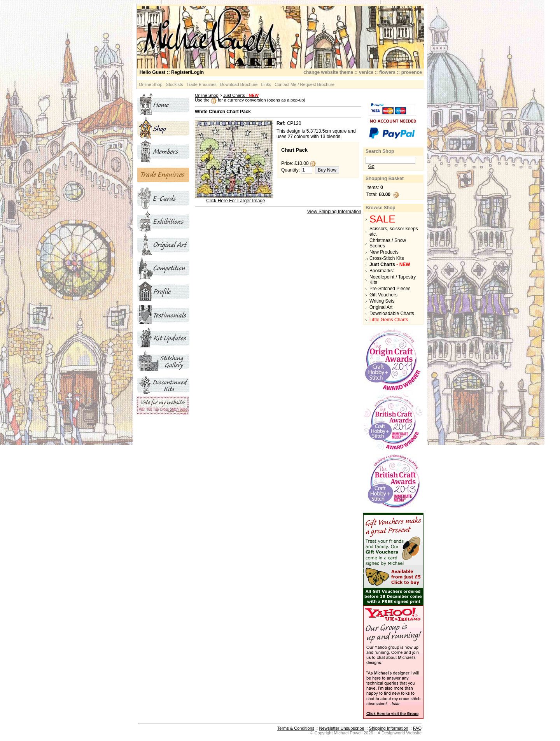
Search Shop (380, 151)
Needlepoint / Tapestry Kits (393, 280)
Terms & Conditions (296, 728)
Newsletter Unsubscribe (341, 728)
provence (412, 72)
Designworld (393, 733)
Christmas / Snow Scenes (388, 243)
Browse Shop (381, 208)
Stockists (175, 84)
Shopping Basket (385, 179)
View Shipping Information (334, 212)
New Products (384, 252)
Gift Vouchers (383, 295)
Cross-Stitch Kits (387, 258)
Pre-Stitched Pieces (390, 289)
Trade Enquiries (202, 84)
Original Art (381, 307)
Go (371, 166)
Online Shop (151, 84)
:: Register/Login (172, 72)
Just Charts (241, 95)
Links (266, 84)
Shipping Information (389, 728)
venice (366, 72)
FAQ (417, 728)
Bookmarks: (382, 271)
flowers (387, 72)
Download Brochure (239, 84)
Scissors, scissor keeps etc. (394, 231)
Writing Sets (382, 301)
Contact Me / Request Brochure (304, 84)
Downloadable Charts (392, 314)
